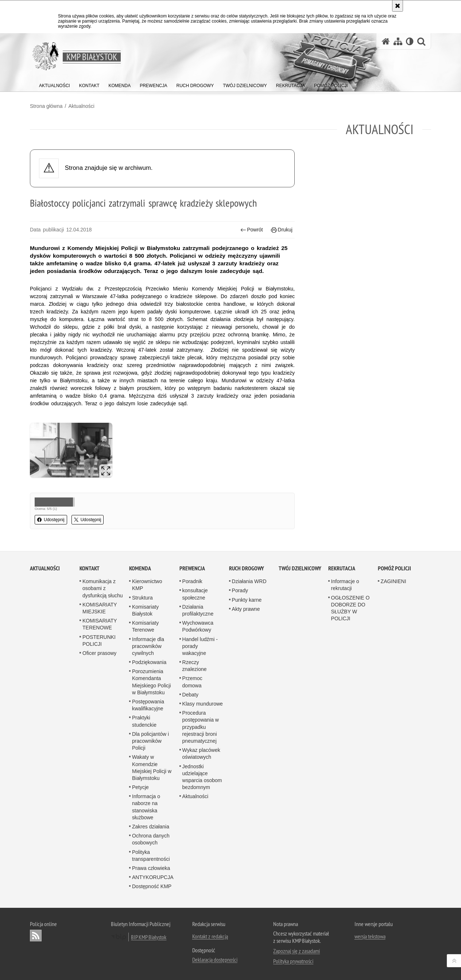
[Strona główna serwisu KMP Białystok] (386, 41)
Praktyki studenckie (144, 721)
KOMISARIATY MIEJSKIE (100, 608)
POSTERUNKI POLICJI (99, 641)
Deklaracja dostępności (215, 960)
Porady (240, 590)
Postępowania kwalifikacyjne (148, 705)
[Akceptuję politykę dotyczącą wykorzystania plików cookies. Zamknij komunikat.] (398, 6)
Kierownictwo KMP (147, 585)
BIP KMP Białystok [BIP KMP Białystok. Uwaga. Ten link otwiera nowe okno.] (149, 937)
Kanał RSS (36, 936)
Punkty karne (247, 600)
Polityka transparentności (151, 856)
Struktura (142, 598)
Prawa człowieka (151, 868)
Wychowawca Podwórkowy (198, 626)
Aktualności (81, 106)
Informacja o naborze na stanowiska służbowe (146, 807)
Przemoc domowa (192, 682)
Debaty (190, 695)
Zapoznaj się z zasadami (297, 951)
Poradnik (192, 581)
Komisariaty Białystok (145, 610)
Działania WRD (249, 581)
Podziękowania (149, 662)
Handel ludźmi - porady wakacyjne (200, 646)
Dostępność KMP (152, 886)
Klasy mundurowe (203, 704)
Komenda (140, 568)
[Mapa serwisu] (398, 41)
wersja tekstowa (370, 936)
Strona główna (46, 106)
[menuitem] (55, 84)
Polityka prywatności (293, 961)
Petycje (140, 787)
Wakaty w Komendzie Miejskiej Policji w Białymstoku (152, 768)
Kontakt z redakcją (210, 936)
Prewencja (192, 568)
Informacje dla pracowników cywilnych (148, 646)
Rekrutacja (342, 568)
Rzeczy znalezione (195, 666)
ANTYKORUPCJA (153, 877)
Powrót (252, 230)
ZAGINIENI (394, 581)
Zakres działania (151, 827)
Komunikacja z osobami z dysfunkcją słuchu (103, 588)
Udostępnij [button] (51, 520)
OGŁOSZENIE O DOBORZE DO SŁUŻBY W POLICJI (350, 608)
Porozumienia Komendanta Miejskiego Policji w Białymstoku (152, 682)
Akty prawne (246, 609)
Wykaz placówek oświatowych (201, 753)
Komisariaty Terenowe (145, 626)
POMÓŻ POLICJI (394, 568)
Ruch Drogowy (247, 568)
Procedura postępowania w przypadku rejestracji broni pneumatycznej (201, 727)
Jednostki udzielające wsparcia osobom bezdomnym (202, 777)
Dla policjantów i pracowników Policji (150, 741)
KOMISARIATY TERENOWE (100, 624)
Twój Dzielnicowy (300, 568)
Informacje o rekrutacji (345, 585)
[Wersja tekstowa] (410, 41)
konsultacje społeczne (195, 594)
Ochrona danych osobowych (151, 839)
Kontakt (90, 568)
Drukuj (282, 230)
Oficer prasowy (99, 653)
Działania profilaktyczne (198, 610)
